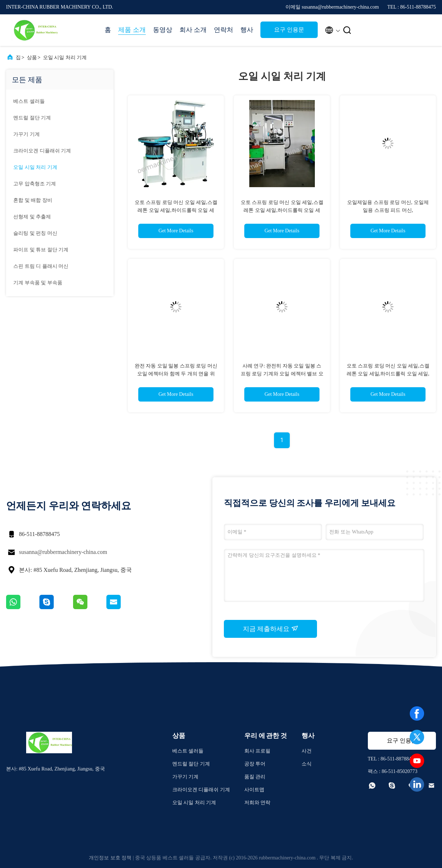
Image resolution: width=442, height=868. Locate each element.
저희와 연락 (258, 803)
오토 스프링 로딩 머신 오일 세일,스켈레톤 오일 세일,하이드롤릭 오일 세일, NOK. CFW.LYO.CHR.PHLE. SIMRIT (388, 374)
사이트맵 (254, 790)
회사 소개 (193, 30)
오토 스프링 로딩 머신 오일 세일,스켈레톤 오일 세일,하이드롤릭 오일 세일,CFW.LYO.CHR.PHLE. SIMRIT (176, 210)
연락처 (224, 30)
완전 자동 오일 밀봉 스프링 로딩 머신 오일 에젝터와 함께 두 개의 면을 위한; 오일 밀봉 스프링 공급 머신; (176, 374)
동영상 (163, 30)
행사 (247, 30)
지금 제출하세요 (271, 629)
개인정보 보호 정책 (110, 858)
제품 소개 (132, 30)
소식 (307, 764)
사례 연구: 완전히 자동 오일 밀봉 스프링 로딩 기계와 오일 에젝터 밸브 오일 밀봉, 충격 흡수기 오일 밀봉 (282, 374)
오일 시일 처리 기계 (65, 58)
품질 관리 (255, 777)
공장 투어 (255, 764)
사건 (307, 751)
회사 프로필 (258, 751)
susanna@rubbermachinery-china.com (63, 552)
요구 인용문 (289, 30)
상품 (32, 58)
